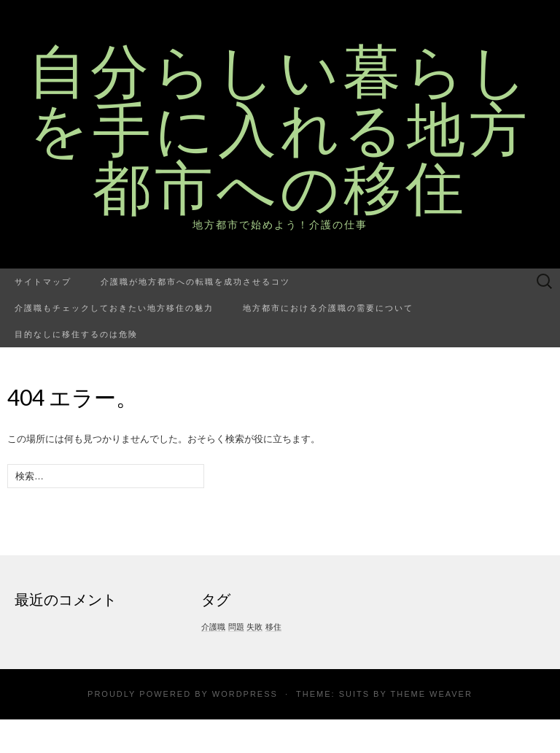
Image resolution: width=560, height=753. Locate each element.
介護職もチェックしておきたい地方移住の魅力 (114, 308)
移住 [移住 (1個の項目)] (273, 627)
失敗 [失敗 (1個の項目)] (254, 627)
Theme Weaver (431, 694)
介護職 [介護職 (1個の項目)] (213, 627)
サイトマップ (43, 281)
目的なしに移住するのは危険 (76, 334)
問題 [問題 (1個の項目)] (236, 627)
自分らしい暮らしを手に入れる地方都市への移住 (280, 128)
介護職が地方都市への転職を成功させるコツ (195, 281)
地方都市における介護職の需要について (328, 308)
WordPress (245, 694)
